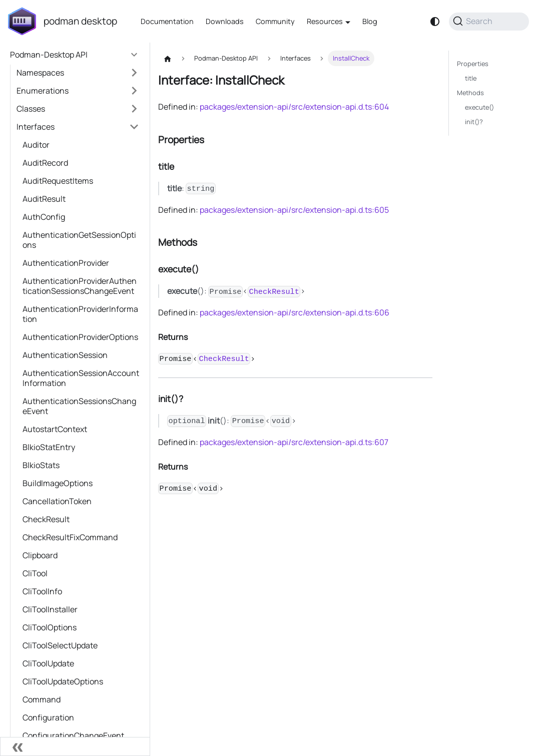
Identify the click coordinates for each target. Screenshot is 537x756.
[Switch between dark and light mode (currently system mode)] (435, 22)
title (471, 78)
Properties (473, 64)
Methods (470, 93)
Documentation (167, 21)
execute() (479, 107)
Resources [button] (325, 21)
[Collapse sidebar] (75, 746)
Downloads (225, 21)
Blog (370, 21)
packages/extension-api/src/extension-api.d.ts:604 (294, 107)
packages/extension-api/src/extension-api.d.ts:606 (295, 312)
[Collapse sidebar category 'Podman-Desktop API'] (134, 55)
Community (275, 21)
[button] (78, 73)
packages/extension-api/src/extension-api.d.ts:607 (294, 442)
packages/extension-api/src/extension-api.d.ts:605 (294, 210)
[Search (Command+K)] (489, 22)
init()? (474, 122)
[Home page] (168, 59)
